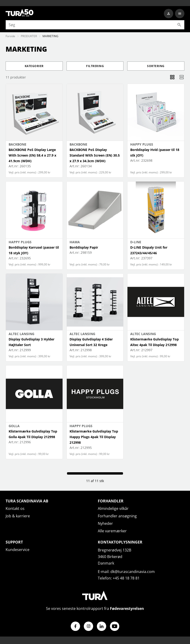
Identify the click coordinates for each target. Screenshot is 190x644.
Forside (10, 36)
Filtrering (95, 66)
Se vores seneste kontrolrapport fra (95, 608)
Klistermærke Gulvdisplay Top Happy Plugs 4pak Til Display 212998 (94, 437)
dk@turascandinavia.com (133, 572)
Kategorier (34, 66)
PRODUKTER (29, 36)
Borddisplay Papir (84, 247)
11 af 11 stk (95, 481)
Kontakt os (15, 508)
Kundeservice (18, 550)
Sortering (156, 66)
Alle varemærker (112, 531)
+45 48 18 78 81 (126, 578)
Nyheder (105, 523)
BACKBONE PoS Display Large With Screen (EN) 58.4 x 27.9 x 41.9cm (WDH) (32, 155)
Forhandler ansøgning (117, 516)
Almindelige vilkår (113, 508)
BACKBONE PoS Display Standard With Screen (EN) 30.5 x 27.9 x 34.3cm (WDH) (95, 155)
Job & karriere (18, 516)
